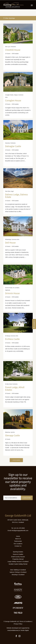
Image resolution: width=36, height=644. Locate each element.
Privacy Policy (18, 624)
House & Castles (18, 554)
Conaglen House (13, 100)
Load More (16, 460)
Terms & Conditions (26, 621)
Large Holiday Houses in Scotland (18, 561)
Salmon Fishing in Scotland (18, 572)
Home (18, 536)
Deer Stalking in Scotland (18, 570)
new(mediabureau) (13, 630)
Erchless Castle (12, 339)
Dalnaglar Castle (13, 146)
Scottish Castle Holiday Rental (18, 564)
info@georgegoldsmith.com (20, 530)
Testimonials (18, 541)
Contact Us (18, 546)
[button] (32, 5)
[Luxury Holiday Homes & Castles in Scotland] (13, 5)
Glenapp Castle (12, 435)
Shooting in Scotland (18, 575)
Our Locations (18, 544)
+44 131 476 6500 (19, 528)
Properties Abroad (18, 559)
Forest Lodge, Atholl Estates (15, 388)
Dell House (10, 243)
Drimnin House (12, 293)
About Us (18, 539)
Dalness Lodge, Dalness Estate (16, 196)
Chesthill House (13, 50)
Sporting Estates (18, 552)
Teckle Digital (25, 630)
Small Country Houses (18, 557)
